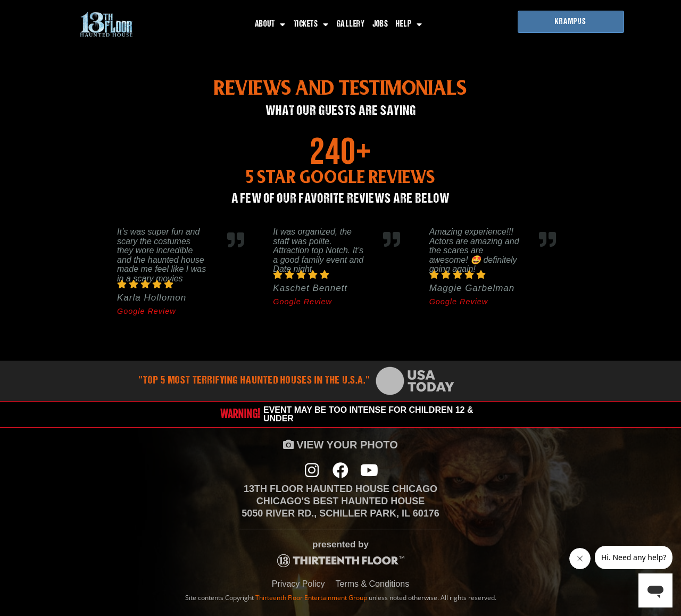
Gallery (351, 24)
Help (409, 24)
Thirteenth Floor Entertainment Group (311, 598)
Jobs (380, 24)
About (270, 24)
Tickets (311, 24)
